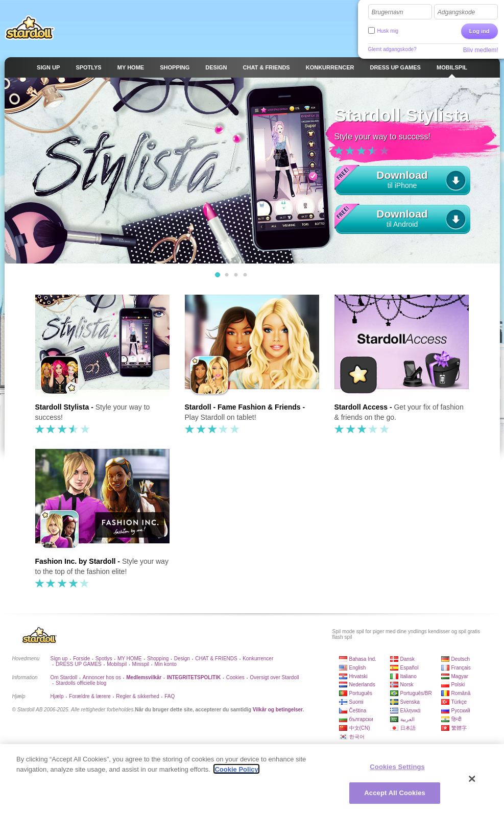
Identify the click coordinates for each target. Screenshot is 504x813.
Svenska (410, 702)
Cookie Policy (236, 771)
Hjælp (57, 696)
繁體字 (459, 728)
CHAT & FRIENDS (216, 659)
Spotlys (104, 659)
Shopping (158, 659)
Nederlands (362, 685)
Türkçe (459, 702)
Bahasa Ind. (363, 659)
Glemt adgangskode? (392, 49)
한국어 (357, 737)
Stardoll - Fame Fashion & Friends (243, 407)
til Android (402, 217)
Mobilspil (117, 664)
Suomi (356, 702)
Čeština (358, 711)
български (361, 719)
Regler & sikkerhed (137, 696)
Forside (81, 659)
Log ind (479, 31)
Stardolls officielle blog (81, 683)
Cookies (235, 677)
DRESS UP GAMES (79, 664)
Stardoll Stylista (62, 407)
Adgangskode (456, 12)
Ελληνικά (411, 711)
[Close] (472, 781)
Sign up (59, 659)
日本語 (408, 728)
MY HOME (130, 659)
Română (461, 693)
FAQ (170, 696)
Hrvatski (358, 676)
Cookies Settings (397, 769)
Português (361, 693)
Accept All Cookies (395, 795)
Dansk (407, 659)
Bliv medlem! (481, 50)
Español (410, 668)
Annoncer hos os (102, 677)
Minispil (141, 664)
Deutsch (461, 659)
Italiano (409, 676)
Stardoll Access (361, 407)
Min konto (165, 664)
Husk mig (388, 31)
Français (461, 668)
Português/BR (416, 693)
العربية (407, 719)
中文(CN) (360, 728)
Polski (458, 685)
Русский (461, 711)
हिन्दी (457, 719)
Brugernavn (388, 12)
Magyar (460, 676)
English (358, 668)
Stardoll (30, 28)
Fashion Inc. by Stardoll (76, 561)
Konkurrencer (258, 659)
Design (182, 659)
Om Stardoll (64, 677)
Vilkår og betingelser (278, 710)
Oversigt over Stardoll (274, 677)
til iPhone (402, 178)
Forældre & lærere (90, 696)
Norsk (407, 685)
